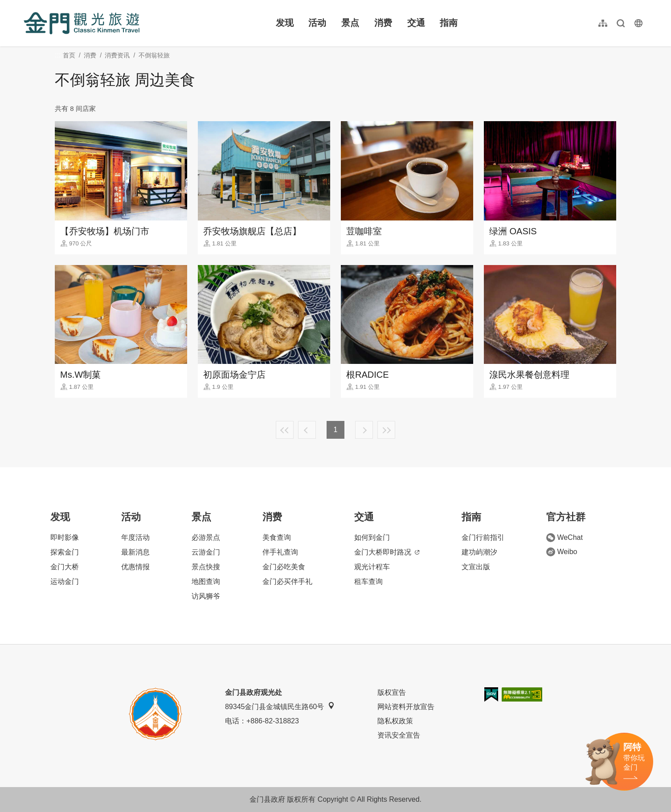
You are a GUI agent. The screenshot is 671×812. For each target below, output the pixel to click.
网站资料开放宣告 (406, 707)
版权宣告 (392, 692)
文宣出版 (476, 567)
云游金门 (206, 552)
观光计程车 (372, 567)
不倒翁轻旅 (154, 55)
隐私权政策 (395, 721)
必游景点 (206, 537)
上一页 (307, 430)
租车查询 (368, 581)
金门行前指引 (483, 537)
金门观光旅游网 (82, 23)
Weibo (562, 552)
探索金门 (65, 552)
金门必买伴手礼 (287, 581)
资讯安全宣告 (399, 735)
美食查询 (277, 537)
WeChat (565, 538)
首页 (69, 55)
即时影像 (65, 537)
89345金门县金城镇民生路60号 (280, 706)
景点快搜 (206, 567)
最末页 (386, 430)
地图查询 (206, 581)
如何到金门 (372, 537)
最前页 (285, 430)
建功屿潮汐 (479, 552)
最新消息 (135, 552)
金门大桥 (65, 567)
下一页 (364, 430)
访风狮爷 (206, 596)
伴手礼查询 (280, 552)
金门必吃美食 (284, 567)
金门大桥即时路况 (387, 552)
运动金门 (65, 581)
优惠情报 (135, 567)
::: (27, 5)
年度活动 (135, 537)
